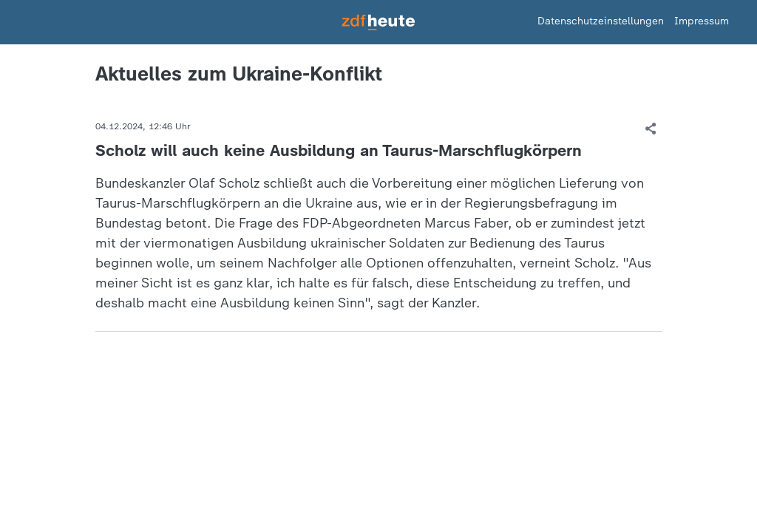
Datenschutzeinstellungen (601, 21)
